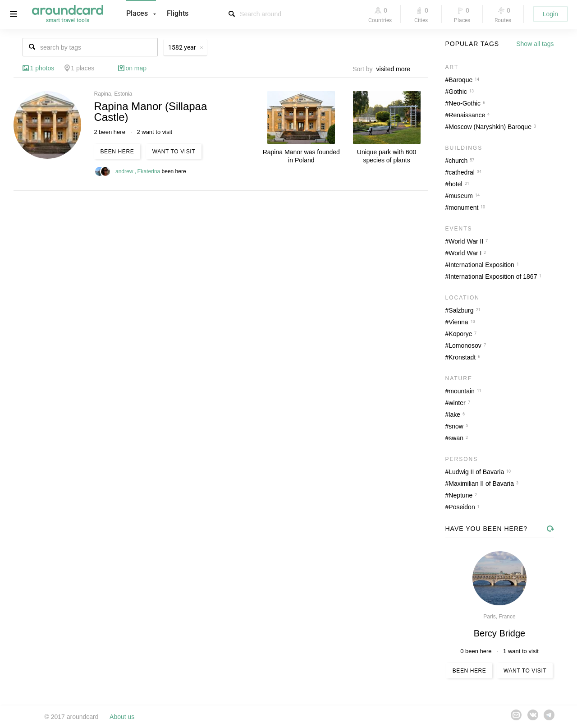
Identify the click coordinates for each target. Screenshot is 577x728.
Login (550, 14)
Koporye (460, 334)
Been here (117, 152)
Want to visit (174, 152)
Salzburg (461, 310)
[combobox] (396, 69)
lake (454, 415)
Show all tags (535, 44)
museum (461, 196)
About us (122, 717)
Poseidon (462, 507)
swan (456, 438)
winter (457, 403)
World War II (466, 241)
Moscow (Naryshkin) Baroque (490, 127)
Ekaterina (150, 171)
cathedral (462, 172)
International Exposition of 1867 (493, 276)
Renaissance (467, 115)
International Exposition (481, 265)
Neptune (460, 495)
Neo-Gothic (465, 103)
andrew (125, 171)
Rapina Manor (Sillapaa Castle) (151, 112)
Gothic (458, 92)
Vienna (458, 322)
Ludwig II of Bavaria (476, 472)
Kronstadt (462, 357)
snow (456, 426)
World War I (465, 253)
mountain (462, 391)
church (458, 161)
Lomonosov (465, 346)
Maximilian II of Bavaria (481, 484)
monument (463, 207)
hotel (455, 184)
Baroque (460, 80)
